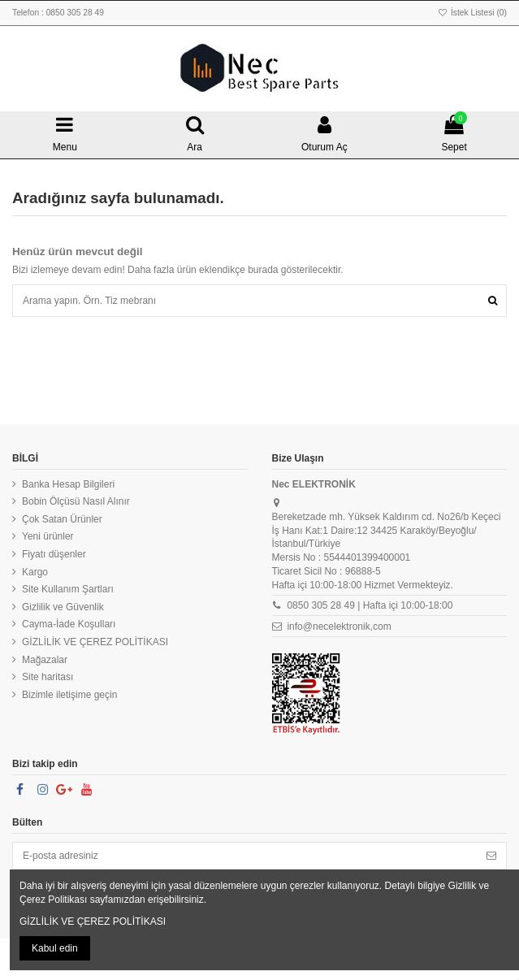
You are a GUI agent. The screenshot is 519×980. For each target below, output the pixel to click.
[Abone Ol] (491, 856)
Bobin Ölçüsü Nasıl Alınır (76, 501)
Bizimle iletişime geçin (69, 695)
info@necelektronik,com (339, 627)
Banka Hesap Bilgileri (68, 484)
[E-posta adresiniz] (245, 856)
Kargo (35, 572)
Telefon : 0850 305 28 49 (58, 13)
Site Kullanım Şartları (68, 589)
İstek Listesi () (472, 13)
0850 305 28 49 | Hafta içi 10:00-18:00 (370, 605)
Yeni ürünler (48, 536)
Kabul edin (55, 948)
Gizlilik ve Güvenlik (63, 607)
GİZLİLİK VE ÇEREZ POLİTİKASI (95, 642)
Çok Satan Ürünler (62, 519)
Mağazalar (45, 660)
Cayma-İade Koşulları (69, 624)
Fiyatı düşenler (54, 554)
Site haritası (48, 677)
